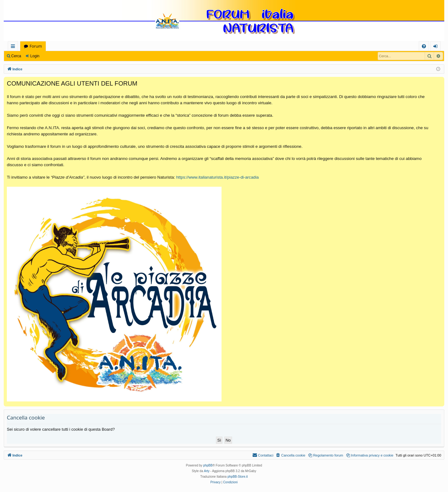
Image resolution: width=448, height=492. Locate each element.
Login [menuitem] (437, 47)
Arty (207, 471)
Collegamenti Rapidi (14, 47)
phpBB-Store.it (238, 477)
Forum (36, 46)
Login (35, 56)
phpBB (208, 465)
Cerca (16, 56)
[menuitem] (424, 46)
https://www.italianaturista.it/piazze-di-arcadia (217, 177)
